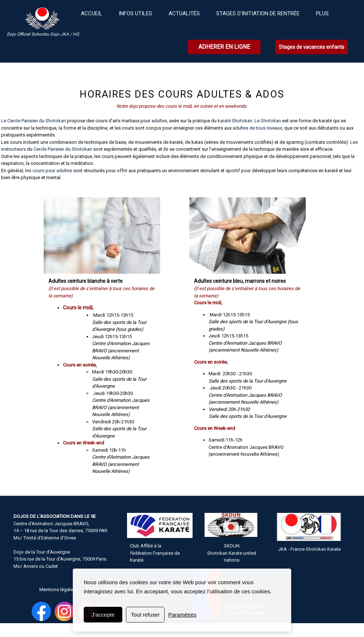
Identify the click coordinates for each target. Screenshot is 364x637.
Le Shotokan (267, 121)
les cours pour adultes (49, 171)
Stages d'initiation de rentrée (258, 13)
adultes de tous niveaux (257, 128)
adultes (159, 121)
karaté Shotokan (235, 121)
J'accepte (103, 615)
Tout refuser (145, 615)
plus (322, 13)
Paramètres (182, 615)
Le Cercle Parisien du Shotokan (33, 121)
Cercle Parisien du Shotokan (63, 149)
